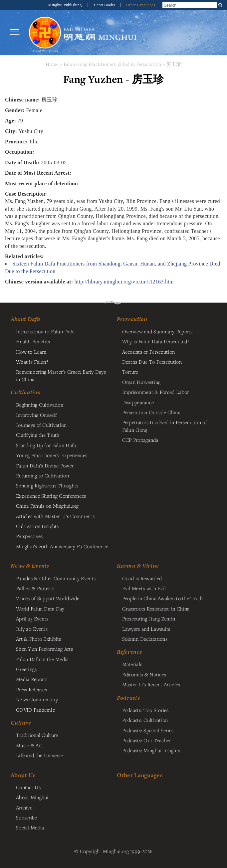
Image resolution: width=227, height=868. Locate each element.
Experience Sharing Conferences (51, 496)
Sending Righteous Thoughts (47, 485)
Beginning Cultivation (40, 405)
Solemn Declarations (145, 639)
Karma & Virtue (138, 566)
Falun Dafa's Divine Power (45, 465)
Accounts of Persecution (149, 352)
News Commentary (37, 699)
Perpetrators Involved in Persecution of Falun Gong (165, 426)
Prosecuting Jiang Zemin (149, 618)
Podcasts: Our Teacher (147, 740)
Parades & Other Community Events (56, 578)
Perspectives (29, 536)
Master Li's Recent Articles (151, 684)
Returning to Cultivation (42, 475)
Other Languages (141, 5)
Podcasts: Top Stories (145, 710)
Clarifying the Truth (38, 435)
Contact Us (28, 787)
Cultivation (26, 392)
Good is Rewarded (142, 578)
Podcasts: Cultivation (145, 720)
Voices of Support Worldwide (48, 598)
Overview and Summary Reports (157, 331)
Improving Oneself (36, 415)
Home (52, 64)
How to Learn (31, 352)
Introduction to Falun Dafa (45, 331)
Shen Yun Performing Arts (44, 649)
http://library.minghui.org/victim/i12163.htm (124, 282)
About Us (23, 775)
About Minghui (32, 797)
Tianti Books (105, 5)
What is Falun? (32, 362)
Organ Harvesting (141, 382)
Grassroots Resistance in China (156, 608)
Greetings (26, 669)
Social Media (30, 827)
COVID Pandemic (35, 710)
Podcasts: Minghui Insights (151, 750)
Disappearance (138, 402)
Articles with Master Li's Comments (55, 516)
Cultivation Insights (37, 526)
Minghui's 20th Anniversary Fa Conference (62, 546)
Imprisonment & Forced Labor (156, 392)
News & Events (30, 566)
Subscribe (27, 817)
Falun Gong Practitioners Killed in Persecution (113, 64)
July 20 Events (32, 629)
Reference (130, 652)
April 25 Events (32, 618)
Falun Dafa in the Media (42, 659)
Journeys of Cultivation (41, 425)
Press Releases (31, 689)
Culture (21, 723)
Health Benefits (33, 341)
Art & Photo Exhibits (39, 639)
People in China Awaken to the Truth (163, 598)
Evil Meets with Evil (144, 588)
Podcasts (128, 698)
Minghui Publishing (66, 5)
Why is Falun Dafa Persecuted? (156, 341)
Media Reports (32, 679)
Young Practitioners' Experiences (52, 455)
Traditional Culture (37, 735)
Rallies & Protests (35, 588)
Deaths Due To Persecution (152, 362)
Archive (24, 807)
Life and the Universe (39, 755)
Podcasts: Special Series (148, 730)
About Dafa (25, 319)
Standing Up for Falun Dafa (46, 445)
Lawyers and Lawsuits (146, 629)
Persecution (132, 319)
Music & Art (29, 745)
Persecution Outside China (151, 412)
